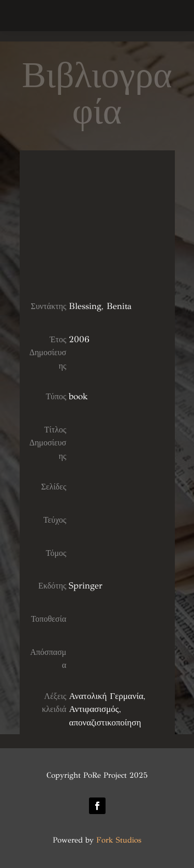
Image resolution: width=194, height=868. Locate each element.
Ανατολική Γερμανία (106, 696)
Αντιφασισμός (94, 709)
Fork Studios (119, 840)
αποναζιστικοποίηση (105, 723)
